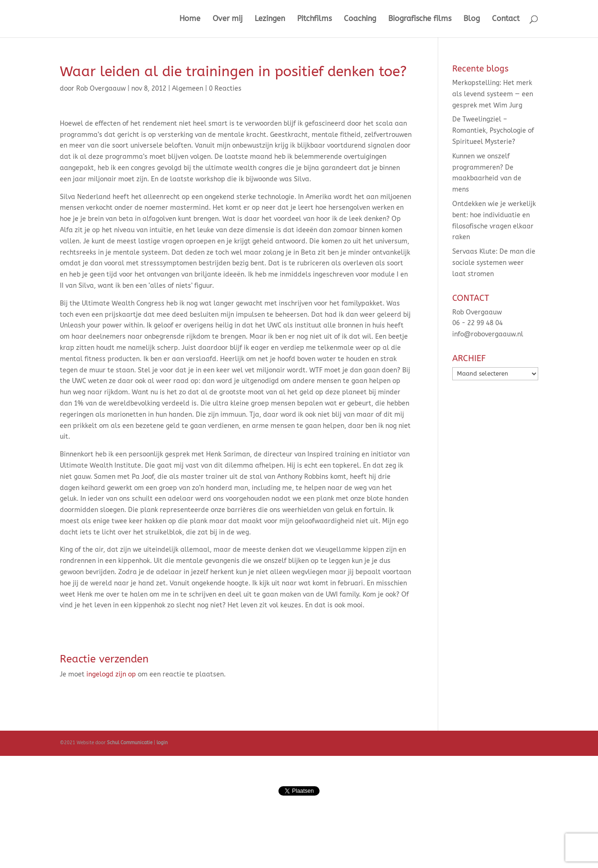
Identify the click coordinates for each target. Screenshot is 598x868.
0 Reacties (225, 89)
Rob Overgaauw (101, 89)
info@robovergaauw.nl (488, 334)
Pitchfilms (314, 19)
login (161, 743)
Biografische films (420, 19)
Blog (472, 19)
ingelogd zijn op (111, 674)
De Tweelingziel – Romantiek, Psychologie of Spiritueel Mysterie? (493, 131)
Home (190, 19)
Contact (506, 19)
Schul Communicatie (130, 743)
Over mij (228, 19)
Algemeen (188, 89)
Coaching (360, 19)
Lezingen (270, 19)
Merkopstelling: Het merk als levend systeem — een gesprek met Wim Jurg (493, 94)
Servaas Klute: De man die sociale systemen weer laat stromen (494, 263)
